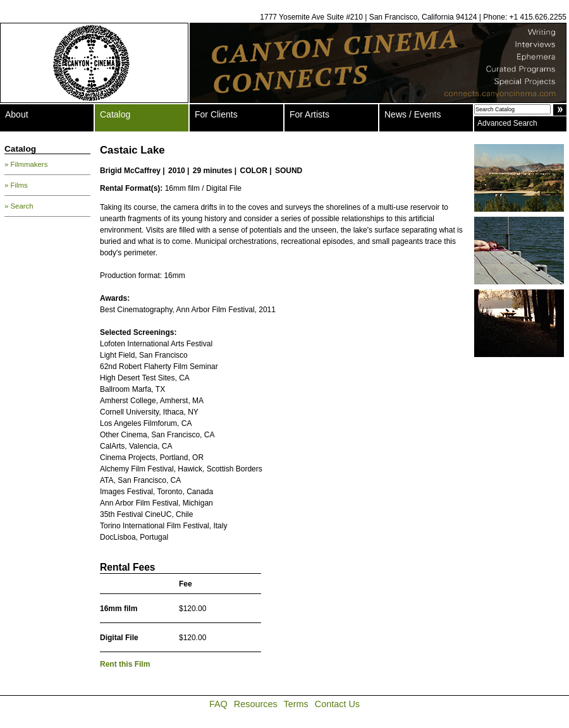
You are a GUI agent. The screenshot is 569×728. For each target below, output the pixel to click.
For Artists (309, 114)
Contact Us (337, 704)
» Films (16, 185)
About (17, 114)
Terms (296, 704)
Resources (256, 704)
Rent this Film (125, 664)
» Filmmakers (26, 164)
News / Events (413, 114)
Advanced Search (507, 123)
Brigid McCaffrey (130, 171)
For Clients (216, 114)
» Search (19, 206)
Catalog (115, 114)
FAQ (218, 704)
